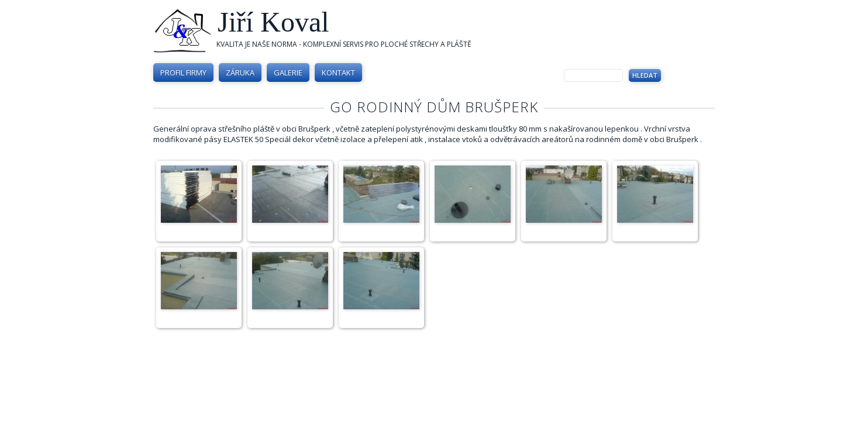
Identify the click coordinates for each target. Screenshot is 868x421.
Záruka (240, 73)
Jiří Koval (273, 22)
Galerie (288, 73)
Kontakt (338, 73)
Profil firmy (183, 73)
